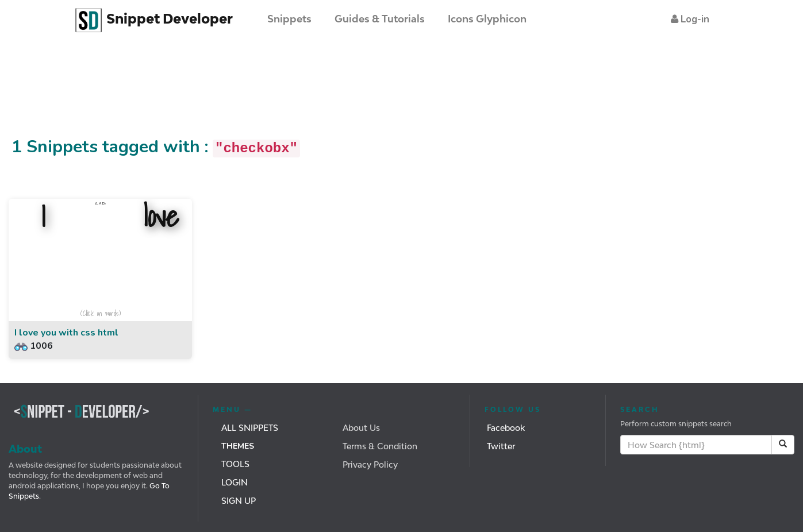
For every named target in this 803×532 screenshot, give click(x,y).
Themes (238, 446)
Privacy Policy (370, 464)
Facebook (506, 428)
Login (235, 482)
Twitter (501, 446)
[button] (690, 19)
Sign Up (239, 501)
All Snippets (250, 428)
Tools (235, 464)
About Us (361, 428)
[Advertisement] (209, 94)
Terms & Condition (380, 446)
